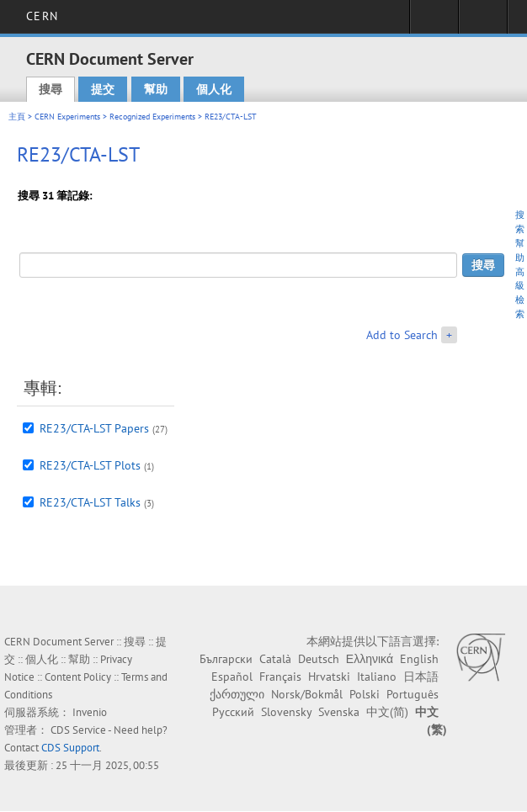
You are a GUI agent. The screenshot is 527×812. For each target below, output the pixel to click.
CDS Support (70, 748)
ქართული (237, 694)
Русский (233, 712)
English (419, 659)
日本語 (421, 677)
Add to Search (402, 335)
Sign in (434, 22)
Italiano (377, 677)
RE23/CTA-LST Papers (94, 428)
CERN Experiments (67, 117)
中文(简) (387, 712)
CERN (42, 16)
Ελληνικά (370, 659)
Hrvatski (329, 677)
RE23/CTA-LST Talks (90, 502)
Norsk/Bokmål (307, 694)
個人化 (214, 89)
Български (226, 659)
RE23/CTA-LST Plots (90, 465)
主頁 (17, 117)
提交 (103, 89)
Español (232, 677)
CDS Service (78, 730)
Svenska (339, 712)
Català (275, 659)
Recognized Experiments (152, 117)
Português (413, 694)
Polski (365, 694)
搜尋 (51, 89)
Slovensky (286, 712)
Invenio (90, 712)
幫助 (156, 89)
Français (280, 677)
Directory (483, 22)
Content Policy (78, 677)
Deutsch (319, 659)
